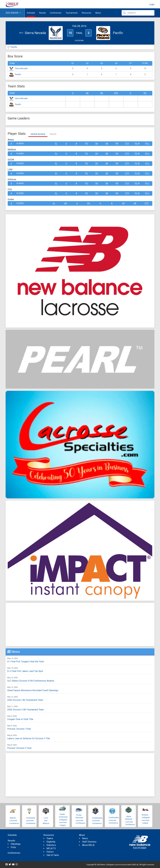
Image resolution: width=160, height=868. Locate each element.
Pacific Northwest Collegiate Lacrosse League (63, 820)
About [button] (98, 13)
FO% (116, 93)
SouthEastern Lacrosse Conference (98, 821)
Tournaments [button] (72, 13)
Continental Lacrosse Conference (31, 821)
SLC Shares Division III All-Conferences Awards (31, 681)
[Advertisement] (80, 625)
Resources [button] (86, 13)
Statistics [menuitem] (51, 845)
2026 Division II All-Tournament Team (26, 710)
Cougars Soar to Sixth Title (20, 719)
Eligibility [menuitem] (51, 842)
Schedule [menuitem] (31, 13)
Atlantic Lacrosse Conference (14, 821)
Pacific (14, 47)
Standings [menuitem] (16, 844)
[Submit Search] (124, 13)
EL (56, 144)
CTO (127, 144)
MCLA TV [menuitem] (51, 848)
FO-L (147, 144)
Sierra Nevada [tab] (38, 134)
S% (145, 93)
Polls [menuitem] (13, 847)
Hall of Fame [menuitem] (53, 855)
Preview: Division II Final (19, 748)
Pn (117, 144)
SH (97, 144)
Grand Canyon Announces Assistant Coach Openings (33, 690)
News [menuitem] (85, 838)
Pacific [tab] (53, 134)
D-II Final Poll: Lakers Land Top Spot (25, 671)
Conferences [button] (56, 13)
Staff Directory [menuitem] (89, 842)
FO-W (137, 144)
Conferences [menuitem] (14, 853)
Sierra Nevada (21, 68)
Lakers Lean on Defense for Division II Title (29, 738)
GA (87, 93)
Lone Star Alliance (46, 821)
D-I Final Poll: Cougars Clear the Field (25, 662)
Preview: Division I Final (19, 729)
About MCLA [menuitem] (88, 845)
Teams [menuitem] (50, 838)
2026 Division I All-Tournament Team (25, 700)
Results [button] (43, 13)
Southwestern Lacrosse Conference (114, 820)
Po (86, 144)
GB (102, 93)
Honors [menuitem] (50, 852)
